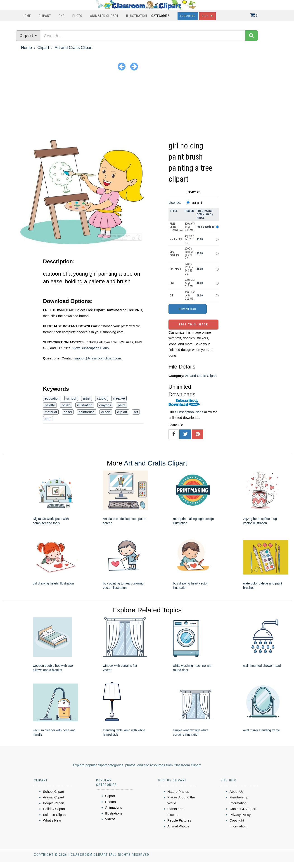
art (136, 412)
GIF (172, 296)
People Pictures (179, 820)
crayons (105, 405)
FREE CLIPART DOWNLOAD (177, 227)
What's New (52, 820)
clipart (106, 412)
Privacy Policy (240, 815)
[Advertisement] (147, 106)
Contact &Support (243, 809)
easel (68, 412)
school (71, 398)
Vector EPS (176, 239)
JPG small (175, 269)
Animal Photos (178, 826)
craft (48, 419)
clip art (122, 412)
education (52, 398)
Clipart (45, 16)
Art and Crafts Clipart (73, 48)
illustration (85, 405)
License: (175, 202)
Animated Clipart (104, 16)
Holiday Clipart (54, 809)
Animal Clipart (53, 797)
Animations (114, 807)
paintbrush (87, 412)
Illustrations (114, 813)
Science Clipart (54, 815)
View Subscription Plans (91, 348)
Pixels (189, 211)
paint (122, 405)
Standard (197, 203)
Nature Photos (178, 792)
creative (119, 398)
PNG (62, 16)
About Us (237, 792)
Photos (110, 802)
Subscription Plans (189, 412)
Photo (77, 16)
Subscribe (188, 16)
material (51, 412)
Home (27, 16)
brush (66, 405)
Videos (110, 819)
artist (87, 398)
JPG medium (174, 253)
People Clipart (54, 803)
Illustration (137, 16)
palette (50, 405)
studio (102, 398)
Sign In (207, 16)
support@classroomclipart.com (97, 358)
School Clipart (53, 792)
